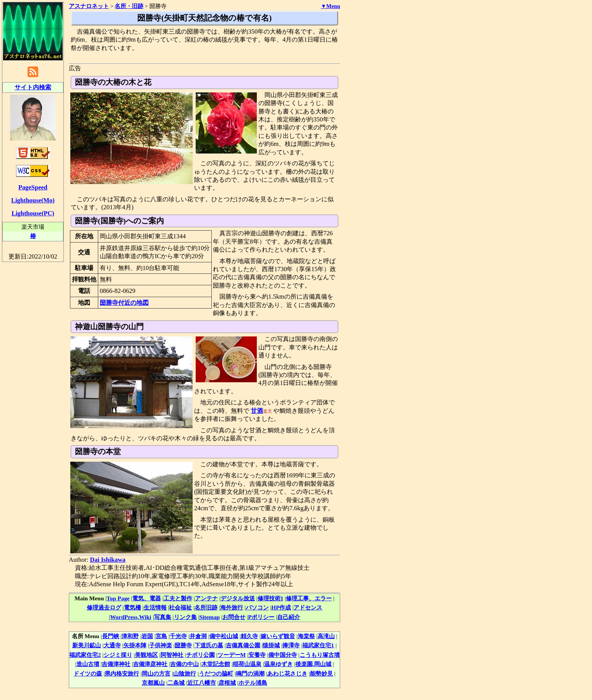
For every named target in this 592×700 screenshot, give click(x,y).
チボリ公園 (200, 655)
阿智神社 (172, 655)
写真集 (163, 617)
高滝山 (326, 636)
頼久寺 (249, 636)
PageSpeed (33, 187)
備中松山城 (224, 636)
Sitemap (210, 617)
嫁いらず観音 (278, 636)
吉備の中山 (184, 664)
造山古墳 (88, 664)
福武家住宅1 (318, 645)
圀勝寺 (183, 645)
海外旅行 (232, 607)
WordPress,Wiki (131, 617)
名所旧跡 (206, 607)
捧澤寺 (291, 645)
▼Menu (330, 6)
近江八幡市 (202, 683)
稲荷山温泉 (247, 664)
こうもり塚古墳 (320, 655)
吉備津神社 (116, 664)
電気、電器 (147, 598)
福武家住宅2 (85, 655)
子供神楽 (161, 645)
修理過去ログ (104, 607)
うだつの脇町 (216, 673)
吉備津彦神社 (150, 664)
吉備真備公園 (243, 645)
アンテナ (206, 598)
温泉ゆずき (278, 664)
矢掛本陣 (135, 645)
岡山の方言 (156, 673)
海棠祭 (306, 636)
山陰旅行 (185, 673)
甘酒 (257, 411)
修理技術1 (271, 598)
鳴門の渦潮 (250, 673)
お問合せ (234, 617)
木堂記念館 (216, 664)
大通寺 (112, 645)
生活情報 (155, 607)
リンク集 (185, 617)
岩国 (147, 636)
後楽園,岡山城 (313, 664)
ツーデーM (232, 655)
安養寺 (257, 655)
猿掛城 (271, 645)
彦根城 (227, 683)
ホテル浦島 (253, 683)
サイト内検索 (33, 87)
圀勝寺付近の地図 (124, 303)
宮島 (161, 636)
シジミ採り (118, 655)
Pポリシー (261, 617)
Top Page (118, 598)
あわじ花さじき (287, 673)
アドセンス (308, 607)
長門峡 (111, 636)
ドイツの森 (88, 673)
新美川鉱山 (87, 645)
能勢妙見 (321, 673)
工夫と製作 (178, 598)
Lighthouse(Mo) (33, 200)
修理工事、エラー (309, 598)
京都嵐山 (153, 683)
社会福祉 (180, 607)
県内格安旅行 (122, 673)
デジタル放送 (238, 598)
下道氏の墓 (209, 645)
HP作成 (281, 607)
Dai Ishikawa (108, 560)
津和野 (130, 636)
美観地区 (146, 655)
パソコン (257, 607)
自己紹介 (289, 617)
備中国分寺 (283, 655)
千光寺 (178, 636)
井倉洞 (198, 636)
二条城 (176, 683)
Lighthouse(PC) (33, 213)
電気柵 (132, 607)
